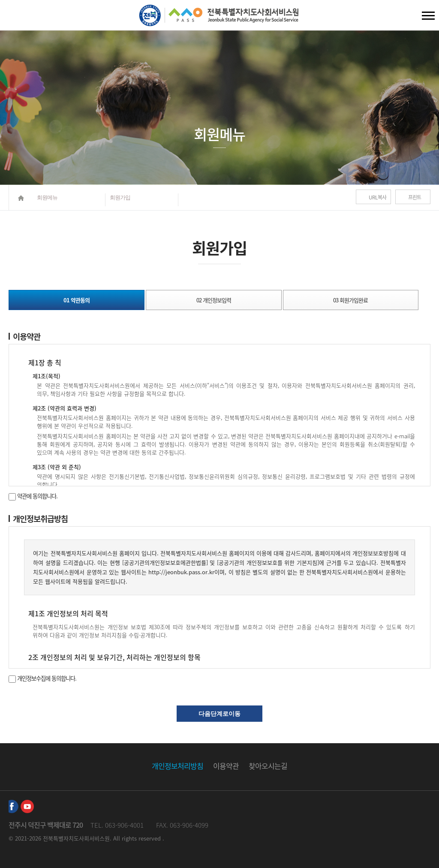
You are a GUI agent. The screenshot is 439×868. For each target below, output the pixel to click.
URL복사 (377, 197)
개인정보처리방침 (177, 766)
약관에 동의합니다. (33, 496)
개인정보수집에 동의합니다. (42, 678)
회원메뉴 (47, 197)
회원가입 (120, 197)
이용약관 (226, 766)
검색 (13, 17)
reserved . (151, 838)
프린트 (415, 197)
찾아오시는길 (268, 766)
